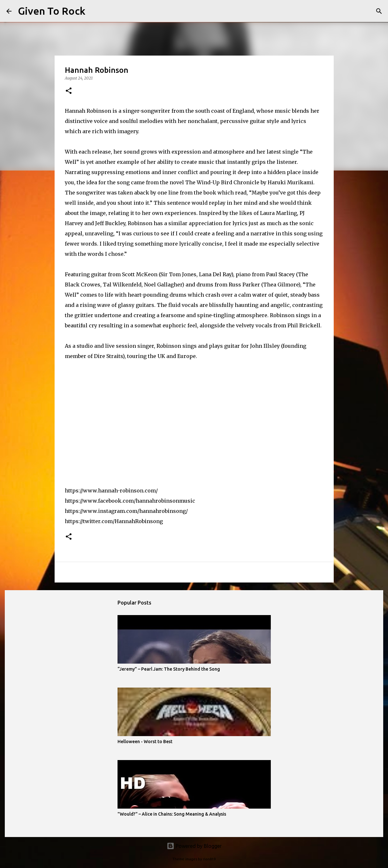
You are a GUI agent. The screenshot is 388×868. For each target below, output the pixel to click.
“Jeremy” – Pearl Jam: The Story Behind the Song (169, 669)
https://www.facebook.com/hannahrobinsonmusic (130, 501)
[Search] (94, 11)
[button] (69, 91)
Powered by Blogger (194, 846)
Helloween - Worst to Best (145, 742)
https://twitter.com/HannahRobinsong (114, 521)
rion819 (209, 859)
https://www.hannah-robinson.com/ (111, 491)
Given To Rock (52, 11)
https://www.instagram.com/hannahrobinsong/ (126, 511)
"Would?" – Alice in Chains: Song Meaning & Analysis (172, 814)
